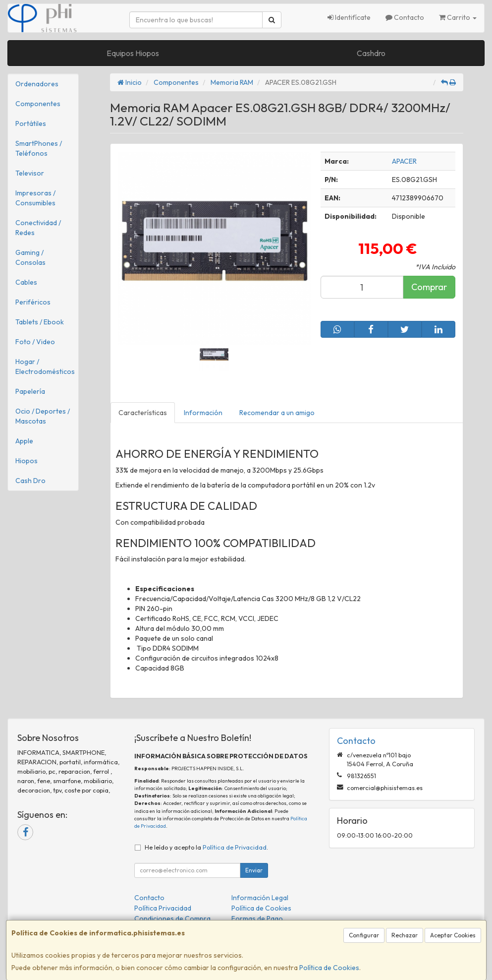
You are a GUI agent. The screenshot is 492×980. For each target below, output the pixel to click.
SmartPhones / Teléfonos (39, 148)
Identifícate (349, 17)
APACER (404, 161)
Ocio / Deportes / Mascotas (43, 416)
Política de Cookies (329, 968)
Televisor (30, 173)
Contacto (405, 17)
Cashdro (371, 53)
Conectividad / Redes (38, 228)
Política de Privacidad (235, 847)
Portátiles (31, 123)
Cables (26, 282)
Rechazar (405, 935)
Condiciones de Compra (172, 919)
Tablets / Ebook (40, 322)
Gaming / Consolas (30, 257)
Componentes (38, 104)
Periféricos (33, 302)
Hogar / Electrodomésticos (45, 367)
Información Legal (260, 898)
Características (143, 413)
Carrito (458, 17)
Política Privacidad (163, 908)
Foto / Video (35, 342)
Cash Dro (30, 481)
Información (203, 413)
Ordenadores (37, 84)
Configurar (364, 935)
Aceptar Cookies (453, 935)
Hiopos (27, 461)
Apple (24, 441)
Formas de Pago (257, 919)
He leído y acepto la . (206, 847)
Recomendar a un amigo (277, 413)
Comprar (429, 287)
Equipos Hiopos (133, 53)
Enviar (254, 870)
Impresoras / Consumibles (35, 198)
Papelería (30, 391)
